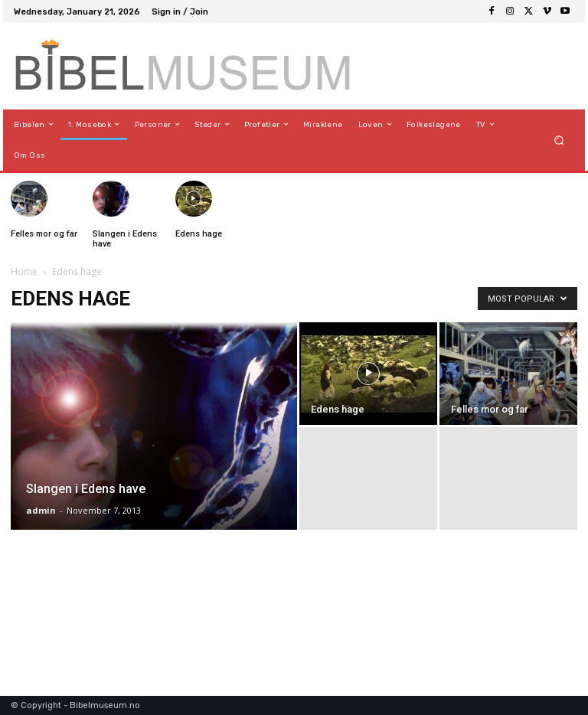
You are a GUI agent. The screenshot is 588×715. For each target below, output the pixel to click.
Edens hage (199, 234)
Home (24, 271)
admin (41, 510)
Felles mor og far (44, 234)
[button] (559, 140)
